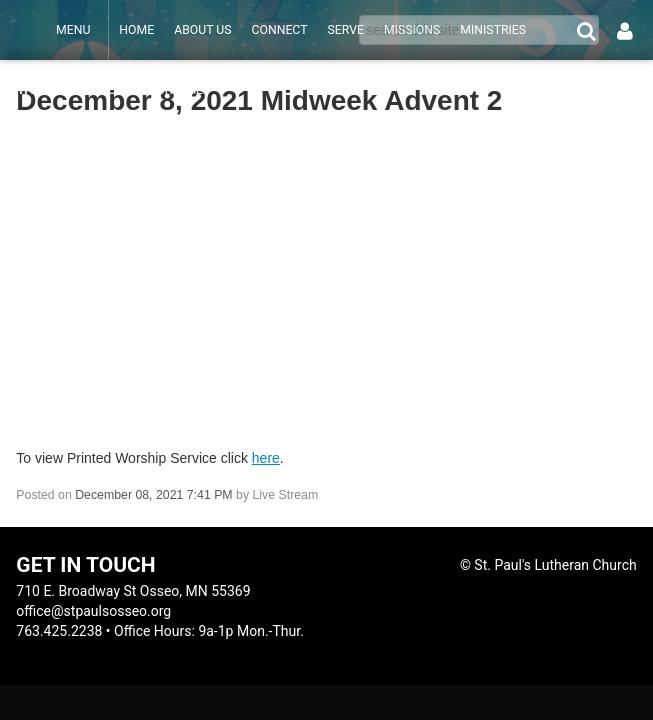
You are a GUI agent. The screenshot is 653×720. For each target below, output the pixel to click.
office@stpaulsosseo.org (93, 611)
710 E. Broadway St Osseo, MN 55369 (133, 591)
